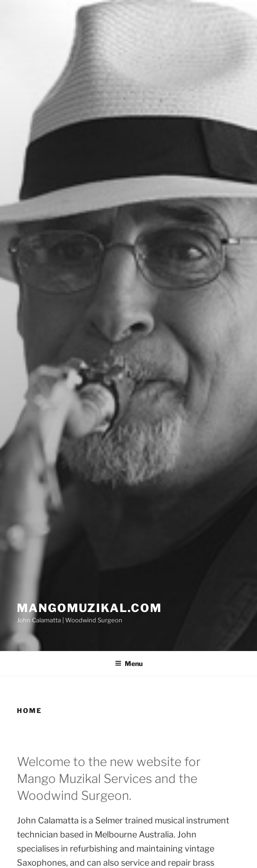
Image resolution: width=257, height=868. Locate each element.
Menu (129, 663)
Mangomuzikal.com (89, 608)
